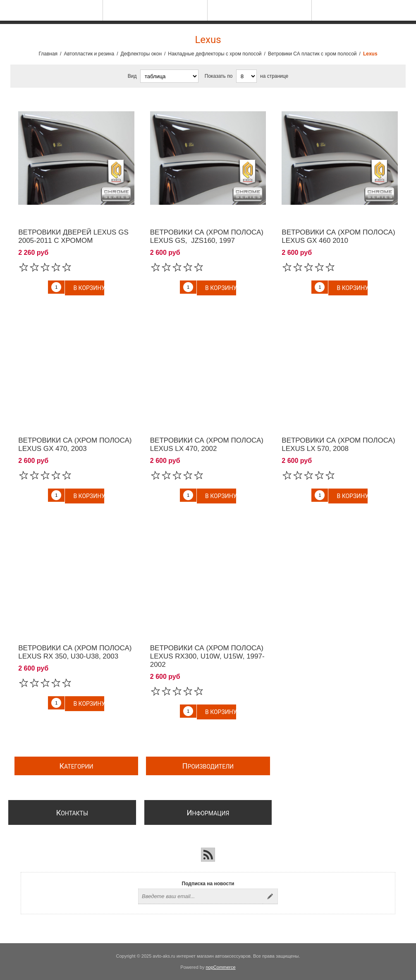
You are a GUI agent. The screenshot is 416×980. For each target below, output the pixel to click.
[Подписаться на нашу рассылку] (201, 896)
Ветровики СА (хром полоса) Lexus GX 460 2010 (338, 236)
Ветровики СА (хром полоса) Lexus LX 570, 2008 (338, 444)
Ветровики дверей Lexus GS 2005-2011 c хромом (73, 236)
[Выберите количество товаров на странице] (246, 76)
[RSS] (208, 855)
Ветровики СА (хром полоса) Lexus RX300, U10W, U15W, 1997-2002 (207, 656)
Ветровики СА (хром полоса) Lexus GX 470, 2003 (75, 444)
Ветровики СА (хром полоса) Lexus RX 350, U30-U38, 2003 (75, 652)
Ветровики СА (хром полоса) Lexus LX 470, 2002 (207, 444)
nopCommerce (221, 967)
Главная (48, 54)
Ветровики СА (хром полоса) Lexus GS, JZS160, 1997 (207, 236)
